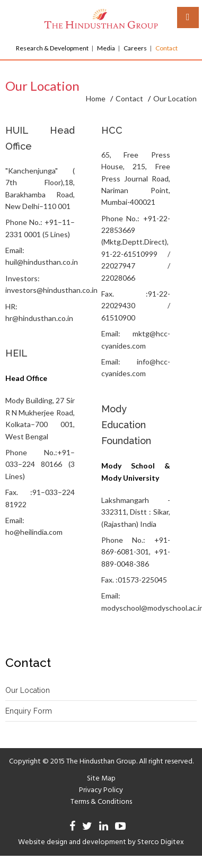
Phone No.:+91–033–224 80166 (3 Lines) (40, 464)
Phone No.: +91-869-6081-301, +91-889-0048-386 (136, 552)
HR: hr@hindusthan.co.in (39, 312)
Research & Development (52, 48)
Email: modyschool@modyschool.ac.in (136, 601)
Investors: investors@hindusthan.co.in (40, 284)
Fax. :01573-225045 (134, 580)
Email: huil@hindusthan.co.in (40, 256)
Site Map (101, 779)
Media (106, 48)
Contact (166, 48)
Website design (43, 842)
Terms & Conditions (101, 802)
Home (96, 98)
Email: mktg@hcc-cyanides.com (136, 339)
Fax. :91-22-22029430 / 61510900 (136, 306)
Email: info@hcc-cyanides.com (136, 367)
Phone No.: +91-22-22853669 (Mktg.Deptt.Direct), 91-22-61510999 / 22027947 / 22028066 (136, 248)
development (104, 842)
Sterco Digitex (161, 842)
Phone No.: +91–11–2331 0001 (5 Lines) (40, 228)
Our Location (28, 690)
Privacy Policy (101, 790)
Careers (135, 48)
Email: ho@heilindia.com (34, 526)
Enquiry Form (29, 711)
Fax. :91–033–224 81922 (40, 498)
